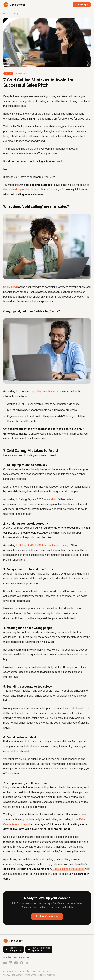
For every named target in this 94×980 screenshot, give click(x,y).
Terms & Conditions (42, 971)
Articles (7, 957)
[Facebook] (22, 963)
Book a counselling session (68, 869)
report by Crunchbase (43, 391)
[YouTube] (5, 963)
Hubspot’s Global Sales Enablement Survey (43, 545)
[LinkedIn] (10, 963)
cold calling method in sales (23, 190)
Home (6, 13)
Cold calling (10, 287)
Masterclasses (22, 957)
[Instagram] (16, 963)
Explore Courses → (47, 917)
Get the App (82, 5)
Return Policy (24, 971)
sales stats (50, 499)
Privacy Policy (10, 971)
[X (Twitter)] (27, 963)
